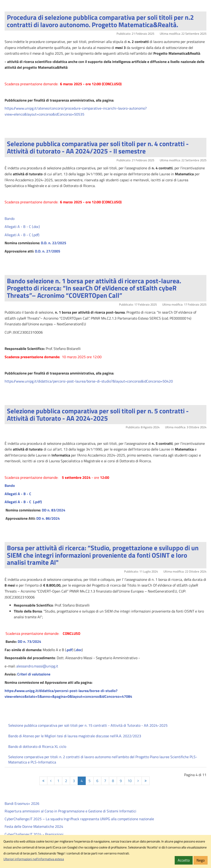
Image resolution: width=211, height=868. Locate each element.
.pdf (69, 650)
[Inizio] (43, 781)
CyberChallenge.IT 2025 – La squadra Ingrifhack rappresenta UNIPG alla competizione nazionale (79, 819)
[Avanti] (138, 781)
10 (130, 781)
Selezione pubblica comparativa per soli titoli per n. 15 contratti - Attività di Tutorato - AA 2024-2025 (88, 725)
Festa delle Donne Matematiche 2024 (34, 826)
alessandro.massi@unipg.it (37, 666)
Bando (10, 218)
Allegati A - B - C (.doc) (22, 227)
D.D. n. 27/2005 (48, 251)
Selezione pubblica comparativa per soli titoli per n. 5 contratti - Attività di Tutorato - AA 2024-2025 (98, 414)
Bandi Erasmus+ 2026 (22, 803)
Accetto (184, 860)
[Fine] (146, 781)
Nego (201, 860)
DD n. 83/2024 (54, 510)
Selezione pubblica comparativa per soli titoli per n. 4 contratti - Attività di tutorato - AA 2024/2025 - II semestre (98, 147)
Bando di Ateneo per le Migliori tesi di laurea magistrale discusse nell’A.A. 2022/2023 (75, 736)
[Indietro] (51, 781)
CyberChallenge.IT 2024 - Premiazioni (34, 834)
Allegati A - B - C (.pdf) (22, 235)
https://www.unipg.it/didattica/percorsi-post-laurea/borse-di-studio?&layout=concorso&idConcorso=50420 (89, 381)
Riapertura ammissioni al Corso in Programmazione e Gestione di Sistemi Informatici (70, 811)
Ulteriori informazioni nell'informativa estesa (34, 859)
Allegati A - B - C (18, 494)
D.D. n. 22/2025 (54, 243)
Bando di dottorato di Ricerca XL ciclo (37, 746)
